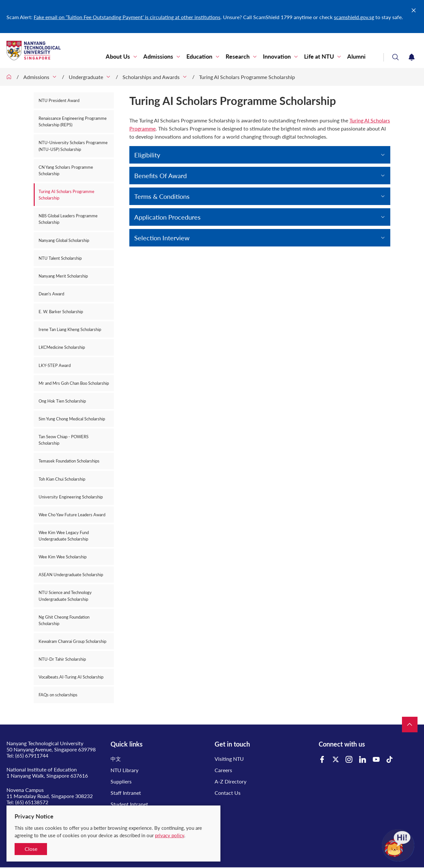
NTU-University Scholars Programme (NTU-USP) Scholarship (73, 146)
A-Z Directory (230, 781)
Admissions (158, 57)
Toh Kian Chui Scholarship (62, 479)
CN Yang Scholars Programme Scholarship (66, 170)
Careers (223, 770)
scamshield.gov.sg (354, 17)
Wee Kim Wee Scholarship (63, 557)
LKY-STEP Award (55, 365)
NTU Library (124, 770)
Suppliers (121, 781)
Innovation (277, 57)
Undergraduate (86, 77)
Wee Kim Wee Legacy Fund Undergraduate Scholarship (64, 536)
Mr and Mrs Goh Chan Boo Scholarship (74, 383)
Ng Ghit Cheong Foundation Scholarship (64, 620)
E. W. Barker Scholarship (61, 312)
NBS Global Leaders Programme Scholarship (68, 219)
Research (238, 57)
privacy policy (170, 835)
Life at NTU (319, 57)
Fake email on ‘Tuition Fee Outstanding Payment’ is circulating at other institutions (127, 17)
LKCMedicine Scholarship (62, 347)
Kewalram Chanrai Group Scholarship (72, 641)
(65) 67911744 (32, 755)
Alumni (356, 57)
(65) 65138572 (32, 802)
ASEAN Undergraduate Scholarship (71, 575)
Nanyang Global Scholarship (64, 240)
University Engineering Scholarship (71, 497)
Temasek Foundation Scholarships (69, 461)
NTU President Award (59, 100)
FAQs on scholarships (58, 695)
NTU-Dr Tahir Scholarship (62, 659)
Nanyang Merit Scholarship (63, 276)
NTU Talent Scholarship (60, 258)
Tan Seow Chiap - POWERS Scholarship (64, 440)
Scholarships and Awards (151, 77)
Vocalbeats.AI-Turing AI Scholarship (71, 677)
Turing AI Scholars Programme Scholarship (247, 77)
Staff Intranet (126, 793)
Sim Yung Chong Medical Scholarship (72, 419)
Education (199, 57)
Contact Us (228, 793)
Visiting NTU (229, 759)
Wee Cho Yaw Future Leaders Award (72, 515)
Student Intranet (129, 804)
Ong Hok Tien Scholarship (62, 401)
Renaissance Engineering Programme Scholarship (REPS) (73, 121)
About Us (118, 57)
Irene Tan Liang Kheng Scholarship (70, 329)
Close (31, 849)
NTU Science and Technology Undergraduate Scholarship (65, 596)
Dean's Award (51, 294)
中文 (116, 759)
